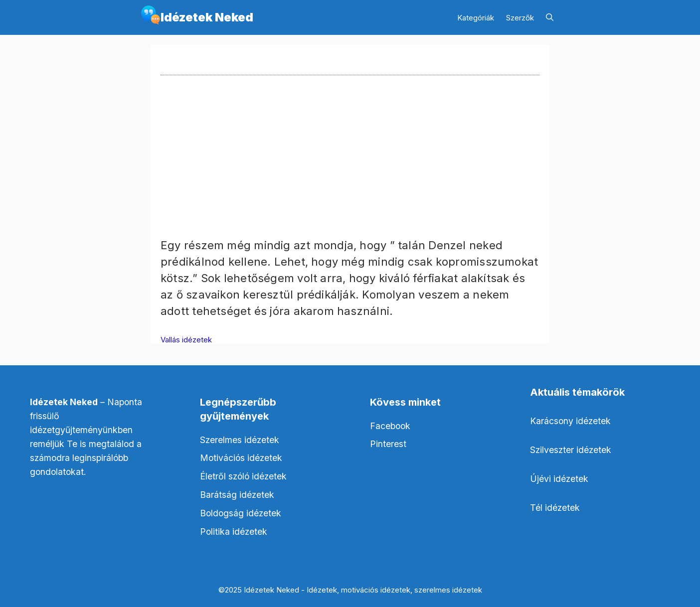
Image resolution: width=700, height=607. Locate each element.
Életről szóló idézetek (243, 476)
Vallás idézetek (186, 340)
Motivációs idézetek (241, 458)
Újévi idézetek (559, 479)
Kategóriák (476, 18)
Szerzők (520, 18)
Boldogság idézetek (241, 513)
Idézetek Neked (207, 17)
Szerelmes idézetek (240, 440)
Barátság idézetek (237, 495)
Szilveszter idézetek (571, 450)
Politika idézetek (234, 531)
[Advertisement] (350, 167)
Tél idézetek (555, 508)
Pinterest (388, 444)
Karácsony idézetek (570, 421)
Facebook (390, 426)
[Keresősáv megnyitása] (550, 18)
